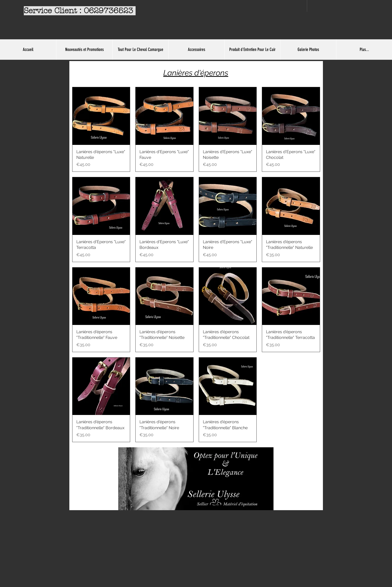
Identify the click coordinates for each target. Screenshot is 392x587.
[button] (140, 50)
